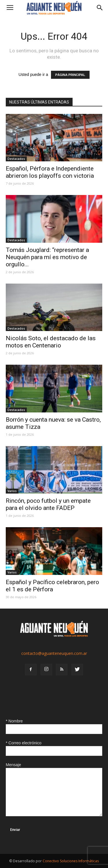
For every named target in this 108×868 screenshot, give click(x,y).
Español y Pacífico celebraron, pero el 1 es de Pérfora (52, 586)
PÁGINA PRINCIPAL (70, 75)
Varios (12, 491)
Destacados (16, 159)
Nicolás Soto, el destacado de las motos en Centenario (51, 342)
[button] (100, 8)
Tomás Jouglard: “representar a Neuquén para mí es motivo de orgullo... (47, 257)
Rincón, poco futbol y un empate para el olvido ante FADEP (48, 504)
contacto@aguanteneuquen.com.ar (54, 653)
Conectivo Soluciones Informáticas (71, 861)
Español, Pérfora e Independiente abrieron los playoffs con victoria (50, 172)
